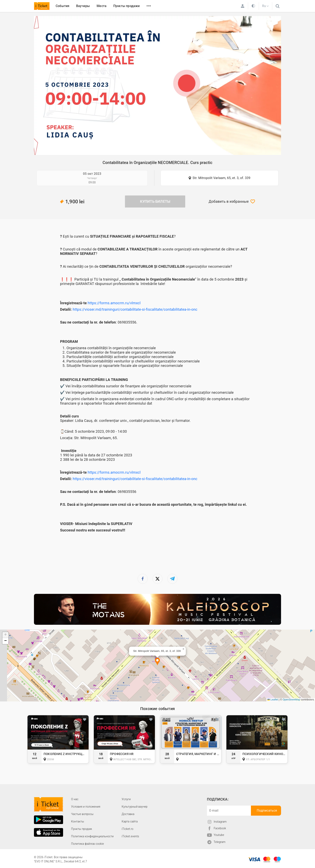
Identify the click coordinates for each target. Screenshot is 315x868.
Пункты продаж (82, 829)
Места (102, 6)
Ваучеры (83, 6)
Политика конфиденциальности (92, 836)
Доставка (128, 814)
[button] (157, 662)
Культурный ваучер (135, 807)
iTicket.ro (128, 829)
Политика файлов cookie (87, 844)
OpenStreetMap (291, 700)
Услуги (126, 799)
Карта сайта (130, 821)
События (62, 6)
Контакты (78, 821)
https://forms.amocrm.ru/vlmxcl (114, 303)
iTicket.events (130, 836)
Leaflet (273, 700)
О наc (75, 799)
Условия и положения (86, 807)
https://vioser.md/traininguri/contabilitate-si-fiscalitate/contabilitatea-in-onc (135, 309)
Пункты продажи (127, 6)
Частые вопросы (82, 814)
